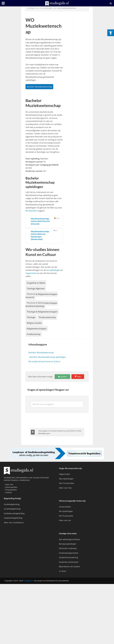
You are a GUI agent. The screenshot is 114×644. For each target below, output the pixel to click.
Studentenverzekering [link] (68, 557)
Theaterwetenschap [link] (47, 317)
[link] (111, 33)
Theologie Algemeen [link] (36, 288)
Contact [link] (9, 492)
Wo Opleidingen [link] (66, 511)
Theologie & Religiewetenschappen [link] (42, 312)
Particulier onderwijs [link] (68, 548)
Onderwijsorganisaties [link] (69, 553)
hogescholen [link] (31, 273)
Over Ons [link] (9, 484)
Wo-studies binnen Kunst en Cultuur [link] (44, 361)
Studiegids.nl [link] (28, 581)
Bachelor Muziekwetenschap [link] (39, 87)
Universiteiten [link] (65, 507)
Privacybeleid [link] (11, 490)
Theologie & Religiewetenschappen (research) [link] (41, 296)
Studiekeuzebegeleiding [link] (14, 513)
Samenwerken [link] (11, 487)
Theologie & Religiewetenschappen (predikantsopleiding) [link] (41, 304)
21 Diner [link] (63, 571)
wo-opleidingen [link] (53, 270)
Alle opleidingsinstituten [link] (70, 539)
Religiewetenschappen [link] (37, 329)
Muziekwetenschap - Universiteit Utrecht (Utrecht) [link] (40, 221)
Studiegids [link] (31, 8)
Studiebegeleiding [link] (12, 504)
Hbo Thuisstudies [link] (66, 483)
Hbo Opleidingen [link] (66, 479)
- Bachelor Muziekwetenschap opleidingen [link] (47, 357)
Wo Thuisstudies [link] (66, 516)
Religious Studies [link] (34, 323)
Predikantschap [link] (34, 334)
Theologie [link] (31, 317)
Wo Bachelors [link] (32, 211)
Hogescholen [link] (65, 474)
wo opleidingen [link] (46, 8)
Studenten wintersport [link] (69, 562)
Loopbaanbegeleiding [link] (13, 518)
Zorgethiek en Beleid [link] (36, 283)
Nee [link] (79, 377)
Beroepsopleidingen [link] (68, 544)
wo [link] (38, 8)
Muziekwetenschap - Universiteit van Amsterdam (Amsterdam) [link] (40, 235)
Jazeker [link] (64, 377)
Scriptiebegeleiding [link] (12, 509)
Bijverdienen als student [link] (70, 567)
